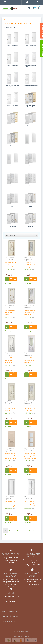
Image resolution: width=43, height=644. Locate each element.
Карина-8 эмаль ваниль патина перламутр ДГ (10, 408)
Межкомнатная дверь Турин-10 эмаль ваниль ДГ (10, 456)
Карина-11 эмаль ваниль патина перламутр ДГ (10, 264)
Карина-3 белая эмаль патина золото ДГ (10, 312)
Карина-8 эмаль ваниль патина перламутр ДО (30, 408)
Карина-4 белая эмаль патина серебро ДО (30, 360)
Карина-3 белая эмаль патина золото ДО (30, 312)
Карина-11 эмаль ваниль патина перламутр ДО (30, 264)
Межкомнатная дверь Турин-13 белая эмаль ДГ (10, 504)
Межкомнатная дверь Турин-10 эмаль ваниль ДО (30, 456)
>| (14, 535)
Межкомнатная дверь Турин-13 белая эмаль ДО (30, 504)
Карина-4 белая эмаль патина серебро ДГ (10, 360)
